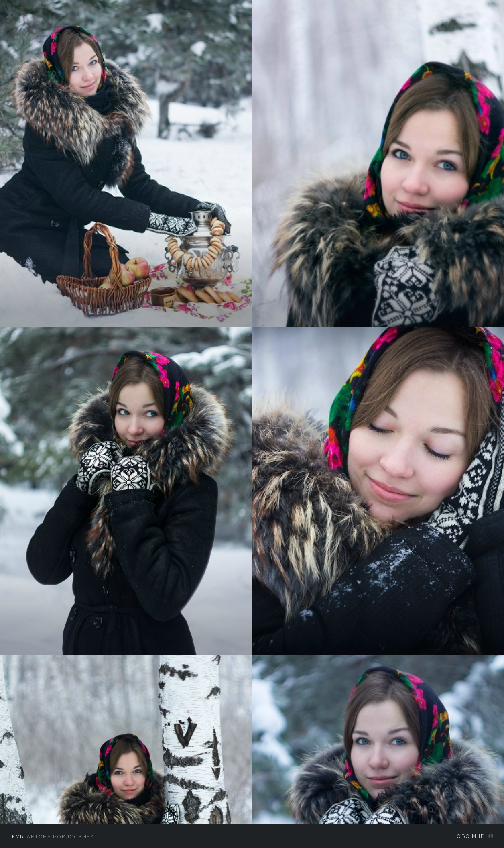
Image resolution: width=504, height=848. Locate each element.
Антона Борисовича (52, 836)
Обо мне (470, 836)
